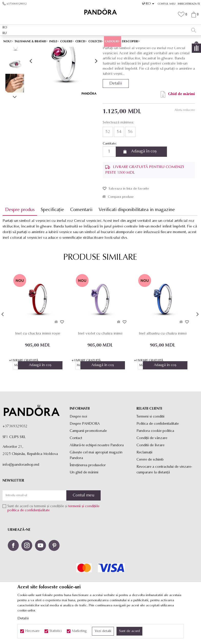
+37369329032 (15, 463)
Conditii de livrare (150, 482)
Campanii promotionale (88, 467)
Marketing (79, 631)
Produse (92, 50)
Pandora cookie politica (155, 467)
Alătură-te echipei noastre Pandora (97, 482)
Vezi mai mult (129, 41)
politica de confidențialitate (29, 547)
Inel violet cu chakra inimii (100, 370)
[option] (100, 41)
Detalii (115, 120)
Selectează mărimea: (118, 159)
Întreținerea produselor (88, 502)
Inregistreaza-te (189, 4)
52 (108, 168)
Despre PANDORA (85, 460)
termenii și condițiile (84, 543)
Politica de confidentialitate (158, 460)
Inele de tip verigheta (124, 50)
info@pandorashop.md (21, 501)
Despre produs (20, 246)
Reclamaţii (144, 489)
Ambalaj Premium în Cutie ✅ (89, 41)
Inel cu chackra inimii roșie (38, 370)
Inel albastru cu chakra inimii (163, 370)
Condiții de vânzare (152, 475)
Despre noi (78, 453)
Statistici (56, 631)
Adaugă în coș (144, 188)
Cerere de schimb (150, 496)
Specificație (52, 246)
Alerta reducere (184, 146)
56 (130, 168)
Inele (104, 50)
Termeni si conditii (150, 453)
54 (119, 168)
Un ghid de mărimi (84, 509)
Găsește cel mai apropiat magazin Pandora (96, 492)
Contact (76, 475)
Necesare (32, 631)
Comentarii (81, 246)
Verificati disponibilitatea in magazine (137, 246)
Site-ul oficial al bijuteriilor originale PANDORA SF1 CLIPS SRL (43, 50)
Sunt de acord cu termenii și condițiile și (53, 545)
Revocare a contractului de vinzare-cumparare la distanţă (164, 506)
